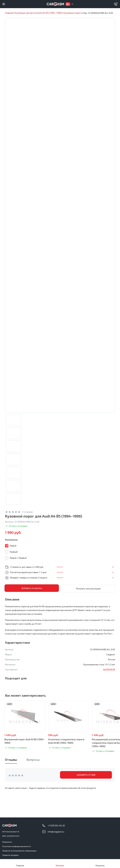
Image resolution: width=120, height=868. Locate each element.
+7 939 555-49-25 (56, 826)
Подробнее (105, 570)
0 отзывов (27, 515)
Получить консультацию (88, 591)
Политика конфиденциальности (17, 846)
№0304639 (109, 672)
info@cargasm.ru (56, 832)
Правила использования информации (19, 851)
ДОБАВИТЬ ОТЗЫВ (86, 778)
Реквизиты (7, 842)
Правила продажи (10, 855)
